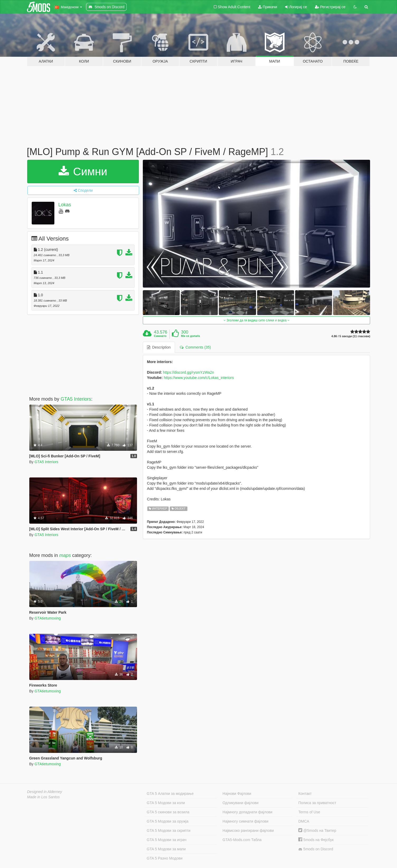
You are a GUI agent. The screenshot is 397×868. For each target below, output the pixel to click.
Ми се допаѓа (190, 336)
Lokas (65, 205)
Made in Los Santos (44, 797)
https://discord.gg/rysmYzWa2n (189, 372)
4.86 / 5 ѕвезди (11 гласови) (351, 336)
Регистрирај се (330, 7)
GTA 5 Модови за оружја (168, 821)
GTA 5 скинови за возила (168, 812)
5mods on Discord (316, 849)
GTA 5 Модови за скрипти (169, 831)
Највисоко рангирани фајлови (248, 831)
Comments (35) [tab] (195, 347)
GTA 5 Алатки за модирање (170, 794)
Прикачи (268, 7)
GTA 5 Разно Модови (165, 858)
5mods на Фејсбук (316, 840)
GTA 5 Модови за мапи (166, 849)
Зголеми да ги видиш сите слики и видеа (257, 320)
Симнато (160, 336)
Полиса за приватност (317, 803)
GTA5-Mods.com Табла (242, 840)
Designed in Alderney (45, 792)
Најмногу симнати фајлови (245, 821)
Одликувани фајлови (240, 803)
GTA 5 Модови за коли (166, 803)
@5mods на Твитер (317, 831)
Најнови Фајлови (237, 794)
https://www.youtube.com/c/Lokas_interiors (199, 378)
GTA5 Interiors (76, 399)
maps (65, 555)
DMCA (304, 821)
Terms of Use (309, 812)
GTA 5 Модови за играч (167, 840)
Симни (83, 172)
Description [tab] (159, 347)
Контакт (305, 794)
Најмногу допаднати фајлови (247, 812)
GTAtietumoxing (48, 618)
